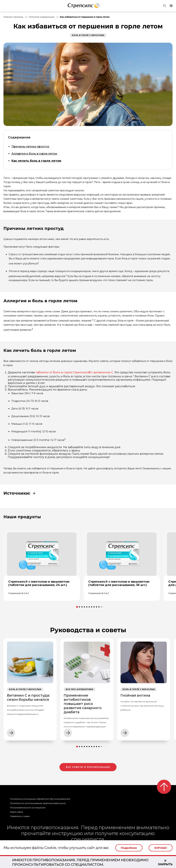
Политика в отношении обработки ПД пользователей (40, 799)
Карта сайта (16, 812)
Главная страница (13, 17)
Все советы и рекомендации (88, 767)
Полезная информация (42, 17)
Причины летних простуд (30, 147)
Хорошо (161, 848)
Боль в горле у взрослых (88, 35)
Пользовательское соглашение (28, 808)
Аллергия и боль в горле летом (34, 154)
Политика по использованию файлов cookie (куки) (38, 803)
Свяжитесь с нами (20, 816)
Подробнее (129, 848)
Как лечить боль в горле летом (36, 161)
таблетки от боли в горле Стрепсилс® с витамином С (74, 372)
